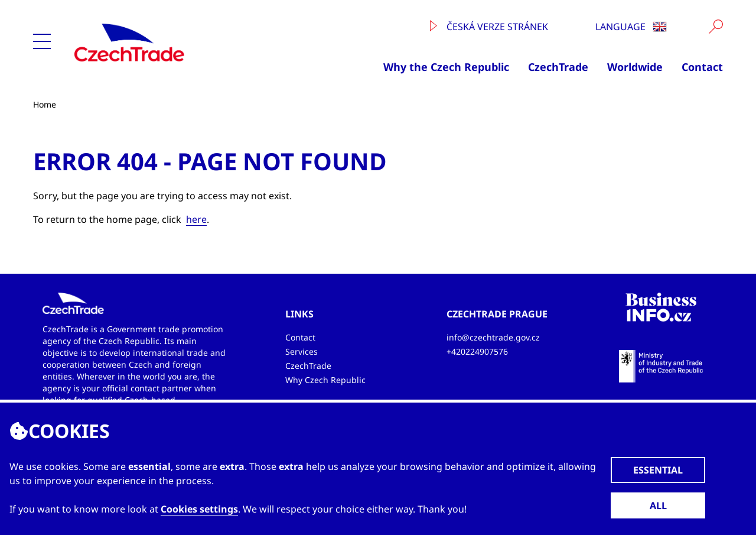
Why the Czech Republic (446, 67)
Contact (702, 67)
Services (302, 351)
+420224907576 (477, 351)
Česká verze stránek (489, 27)
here (196, 219)
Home (45, 104)
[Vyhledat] (716, 27)
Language (631, 27)
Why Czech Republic (325, 380)
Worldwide (635, 67)
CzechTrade (558, 67)
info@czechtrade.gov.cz (493, 337)
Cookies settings (199, 509)
